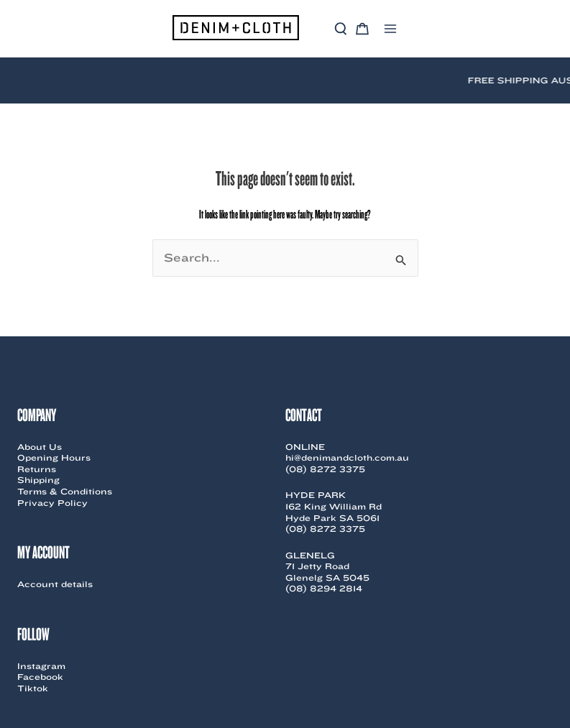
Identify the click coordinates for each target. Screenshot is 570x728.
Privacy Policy (52, 503)
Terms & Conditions (65, 491)
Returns (37, 469)
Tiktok (33, 688)
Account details (55, 584)
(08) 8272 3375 (325, 469)
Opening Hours (54, 457)
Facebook (40, 677)
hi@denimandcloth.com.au (347, 457)
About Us (40, 447)
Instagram (41, 666)
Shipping (38, 480)
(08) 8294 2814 (324, 588)
